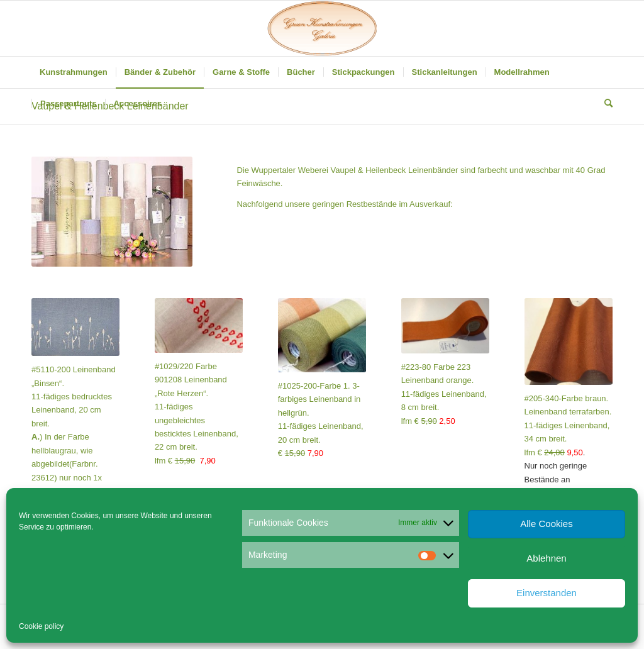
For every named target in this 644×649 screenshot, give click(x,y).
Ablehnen (546, 558)
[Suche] (604, 104)
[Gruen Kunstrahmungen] (322, 28)
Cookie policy (41, 626)
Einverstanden (547, 593)
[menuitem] (74, 72)
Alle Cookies (546, 524)
